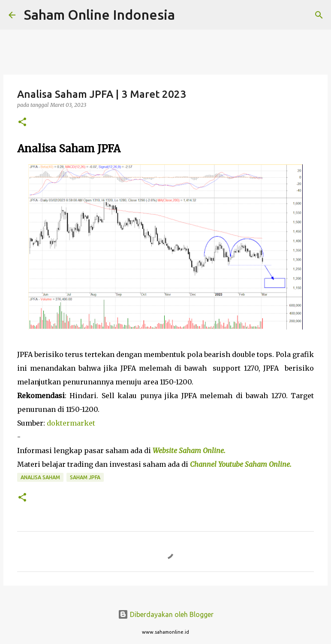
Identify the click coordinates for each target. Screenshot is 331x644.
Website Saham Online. (190, 450)
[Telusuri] (187, 15)
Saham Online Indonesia (99, 15)
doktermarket (71, 423)
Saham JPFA (85, 477)
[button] (22, 122)
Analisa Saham (40, 477)
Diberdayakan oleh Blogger (166, 614)
